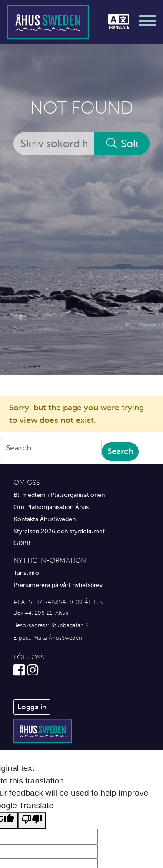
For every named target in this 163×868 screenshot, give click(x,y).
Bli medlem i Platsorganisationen (59, 495)
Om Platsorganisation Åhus (51, 507)
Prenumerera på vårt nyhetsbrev (58, 585)
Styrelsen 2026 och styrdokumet (59, 531)
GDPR (22, 543)
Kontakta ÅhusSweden (45, 519)
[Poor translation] (32, 821)
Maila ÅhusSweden (58, 638)
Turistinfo (26, 573)
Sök (122, 143)
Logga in (32, 707)
